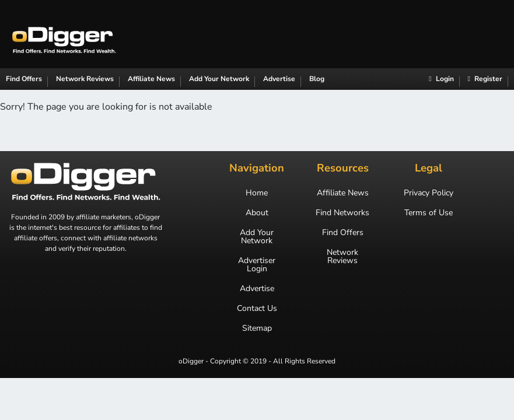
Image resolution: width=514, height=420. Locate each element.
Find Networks (342, 213)
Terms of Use (429, 213)
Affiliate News (151, 79)
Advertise (279, 79)
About (257, 213)
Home (257, 193)
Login (441, 79)
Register (485, 79)
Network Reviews (85, 79)
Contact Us (257, 309)
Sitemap (257, 328)
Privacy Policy (429, 193)
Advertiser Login (257, 265)
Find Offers (24, 79)
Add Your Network (219, 79)
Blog (317, 79)
